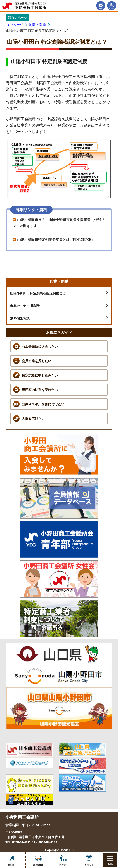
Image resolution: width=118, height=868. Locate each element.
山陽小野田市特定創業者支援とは (43, 240)
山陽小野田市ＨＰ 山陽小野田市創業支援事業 (54, 220)
